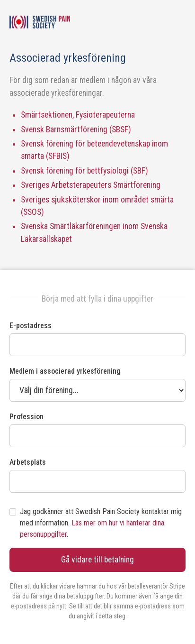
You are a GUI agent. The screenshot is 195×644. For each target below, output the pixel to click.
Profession (27, 417)
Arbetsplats (28, 462)
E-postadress (31, 326)
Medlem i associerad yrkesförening (65, 371)
